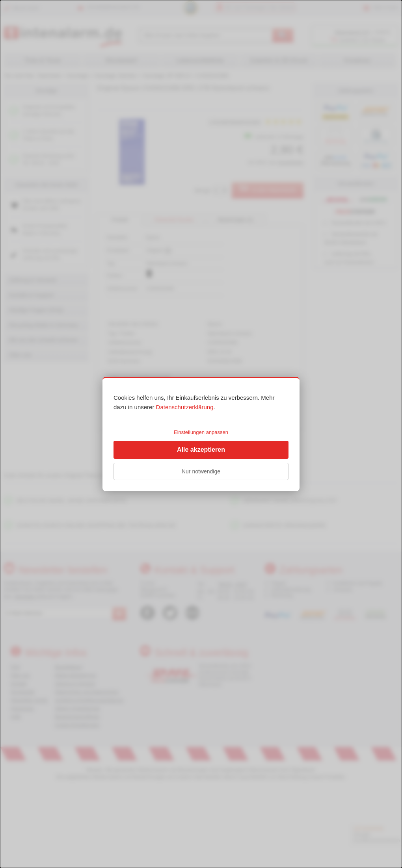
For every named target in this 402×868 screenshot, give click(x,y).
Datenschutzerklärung (185, 407)
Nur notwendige (201, 471)
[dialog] (201, 434)
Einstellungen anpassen (201, 432)
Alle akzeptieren (201, 450)
